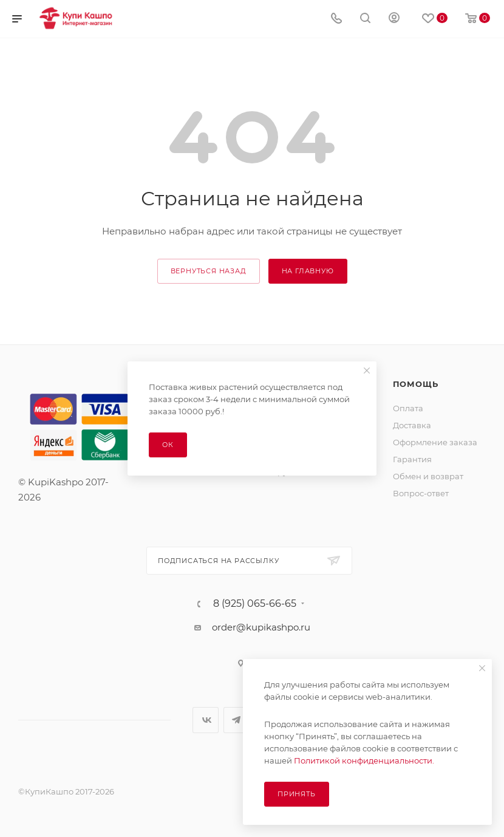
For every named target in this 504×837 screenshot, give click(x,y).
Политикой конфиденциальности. (364, 760)
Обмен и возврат (428, 476)
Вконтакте (206, 720)
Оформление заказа (435, 442)
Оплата (408, 408)
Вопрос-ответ (421, 493)
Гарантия (412, 459)
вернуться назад (209, 271)
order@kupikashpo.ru (261, 627)
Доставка (412, 425)
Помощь (416, 384)
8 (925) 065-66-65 (255, 604)
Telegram (237, 720)
